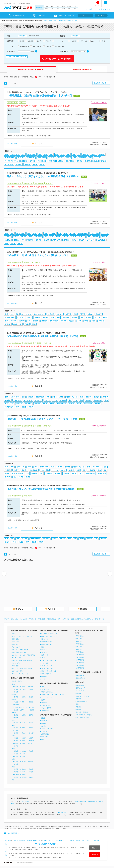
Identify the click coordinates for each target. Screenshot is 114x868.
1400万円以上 (80, 665)
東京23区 (32, 707)
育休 (90, 158)
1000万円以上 (80, 655)
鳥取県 (16, 751)
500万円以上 (80, 641)
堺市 (30, 743)
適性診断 (79, 699)
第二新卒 (72, 233)
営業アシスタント (72, 397)
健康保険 (38, 240)
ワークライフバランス (12, 161)
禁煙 (75, 158)
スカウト (86, 15)
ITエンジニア (16, 647)
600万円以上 (80, 644)
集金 (36, 467)
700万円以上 (80, 647)
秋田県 (16, 689)
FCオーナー (45, 737)
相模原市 (32, 710)
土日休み (19, 404)
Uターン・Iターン (81, 701)
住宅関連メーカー (47, 642)
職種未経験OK (80, 675)
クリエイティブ (17, 658)
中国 (58, 9)
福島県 (31, 689)
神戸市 (16, 746)
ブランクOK (91, 240)
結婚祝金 (104, 237)
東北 (52, 6)
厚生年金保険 (70, 161)
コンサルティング (47, 666)
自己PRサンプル (81, 691)
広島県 (16, 754)
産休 (46, 237)
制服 (6, 321)
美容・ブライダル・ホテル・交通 (22, 668)
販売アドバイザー (39, 314)
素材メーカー (45, 639)
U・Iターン (52, 158)
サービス (44, 650)
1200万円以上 (80, 660)
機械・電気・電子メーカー (49, 636)
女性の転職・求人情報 (83, 718)
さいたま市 (24, 707)
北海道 (46, 6)
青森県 (16, 687)
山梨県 (24, 715)
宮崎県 (31, 772)
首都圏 (63, 6)
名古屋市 (32, 733)
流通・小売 (45, 655)
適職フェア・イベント (83, 696)
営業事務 (68, 467)
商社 (43, 647)
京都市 (16, 743)
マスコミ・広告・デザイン (49, 660)
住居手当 (19, 164)
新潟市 (16, 718)
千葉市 (16, 707)
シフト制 (97, 158)
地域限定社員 (101, 240)
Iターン (68, 158)
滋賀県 (16, 738)
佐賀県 (24, 769)
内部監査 (85, 154)
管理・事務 (15, 666)
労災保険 (88, 161)
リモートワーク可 (47, 697)
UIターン (8, 237)
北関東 (58, 6)
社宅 (89, 237)
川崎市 (22, 710)
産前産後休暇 (98, 400)
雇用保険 (79, 161)
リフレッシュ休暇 (17, 474)
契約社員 (44, 721)
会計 (51, 154)
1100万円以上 (80, 657)
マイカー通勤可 (46, 708)
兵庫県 (16, 741)
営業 (6, 154)
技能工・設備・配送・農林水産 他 (22, 660)
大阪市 (24, 743)
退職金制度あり (46, 711)
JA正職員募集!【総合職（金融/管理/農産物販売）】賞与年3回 (39, 96)
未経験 (74, 240)
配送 (12, 539)
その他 (43, 679)
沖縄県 (24, 775)
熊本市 (31, 777)
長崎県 (31, 769)
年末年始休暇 (42, 161)
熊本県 (16, 772)
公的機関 (44, 677)
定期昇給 (89, 539)
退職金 (58, 237)
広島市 (24, 756)
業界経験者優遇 (10, 158)
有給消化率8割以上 (47, 692)
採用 (62, 154)
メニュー (106, 6)
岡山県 (31, 751)
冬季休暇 (33, 161)
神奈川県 (17, 705)
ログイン (97, 6)
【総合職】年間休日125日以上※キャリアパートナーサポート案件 (42, 419)
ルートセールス (26, 314)
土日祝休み (28, 404)
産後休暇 (75, 318)
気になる (101, 15)
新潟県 (16, 715)
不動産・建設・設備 (47, 668)
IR (79, 154)
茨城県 (16, 697)
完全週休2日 (31, 158)
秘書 (60, 233)
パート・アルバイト (47, 729)
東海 (46, 9)
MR (12, 314)
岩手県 (24, 687)
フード (43, 658)
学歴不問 (82, 314)
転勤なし (94, 154)
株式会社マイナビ (28, 801)
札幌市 (20, 681)
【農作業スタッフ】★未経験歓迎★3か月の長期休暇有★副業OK (41, 489)
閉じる (95, 848)
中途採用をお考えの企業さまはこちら (99, 9)
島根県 (24, 751)
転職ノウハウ (42, 15)
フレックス (21, 158)
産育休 (93, 321)
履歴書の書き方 (81, 688)
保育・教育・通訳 (17, 671)
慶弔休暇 (27, 164)
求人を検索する (18, 15)
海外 (75, 9)
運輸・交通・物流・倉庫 (49, 671)
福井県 (31, 723)
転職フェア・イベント (66, 15)
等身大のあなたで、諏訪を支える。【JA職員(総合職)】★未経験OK (43, 176)
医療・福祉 (15, 639)
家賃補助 (46, 318)
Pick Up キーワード (20, 841)
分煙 (58, 318)
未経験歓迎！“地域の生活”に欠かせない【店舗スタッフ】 (38, 255)
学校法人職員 (32, 154)
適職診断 (79, 710)
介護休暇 (22, 321)
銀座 (6, 467)
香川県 (24, 761)
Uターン (61, 158)
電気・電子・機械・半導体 (20, 650)
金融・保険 (45, 663)
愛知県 (31, 728)
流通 (17, 314)
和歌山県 (32, 741)
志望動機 (79, 693)
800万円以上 (80, 649)
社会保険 (60, 161)
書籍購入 (16, 240)
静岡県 (24, 728)
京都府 (24, 738)
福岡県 (16, 769)
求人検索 (8, 841)
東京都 (31, 702)
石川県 (24, 723)
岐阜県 (16, 728)
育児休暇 (103, 161)
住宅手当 (65, 237)
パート (81, 474)
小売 (23, 397)
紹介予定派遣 (45, 734)
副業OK (44, 700)
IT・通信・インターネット (49, 634)
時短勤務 (96, 237)
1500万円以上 (80, 668)
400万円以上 (80, 639)
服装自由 (44, 703)
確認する (95, 855)
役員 (43, 739)
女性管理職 (83, 158)
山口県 (24, 754)
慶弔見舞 (81, 240)
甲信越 (39, 8)
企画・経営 (15, 642)
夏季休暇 (24, 161)
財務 (45, 154)
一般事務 (53, 233)
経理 (29, 233)
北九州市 (24, 777)
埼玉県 (16, 702)
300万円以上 (80, 636)
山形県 (24, 689)
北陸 (75, 6)
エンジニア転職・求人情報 (84, 715)
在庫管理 (68, 314)
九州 (69, 9)
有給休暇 (52, 161)
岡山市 (16, 756)
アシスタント (97, 467)
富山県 (16, 723)
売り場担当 (51, 314)
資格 (77, 704)
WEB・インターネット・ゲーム (21, 674)
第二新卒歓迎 (45, 689)
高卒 (6, 243)
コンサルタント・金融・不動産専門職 (23, 655)
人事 (48, 397)
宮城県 (31, 687)
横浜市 (16, 710)
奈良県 (24, 741)
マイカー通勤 (42, 158)
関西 (52, 9)
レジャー (44, 652)
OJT (23, 240)
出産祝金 (8, 240)
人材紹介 (44, 726)
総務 (57, 154)
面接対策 (79, 707)
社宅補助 (37, 318)
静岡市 (16, 733)
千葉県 (22, 702)
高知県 (16, 764)
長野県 (42, 164)
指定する (23, 36)
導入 (23, 154)
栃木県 (24, 697)
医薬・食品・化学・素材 (19, 652)
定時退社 (102, 154)
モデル (30, 467)
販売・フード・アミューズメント (22, 636)
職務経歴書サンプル (82, 685)
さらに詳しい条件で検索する (17, 57)
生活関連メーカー (47, 644)
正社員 (96, 161)
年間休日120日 (61, 404)
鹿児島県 (17, 775)
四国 (63, 9)
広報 (74, 154)
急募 (65, 233)
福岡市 (16, 777)
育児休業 (89, 318)
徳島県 (16, 761)
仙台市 (16, 692)
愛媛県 (31, 761)
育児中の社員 (9, 164)
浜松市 (24, 733)
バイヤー (60, 314)
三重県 (16, 730)
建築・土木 (15, 644)
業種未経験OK (80, 678)
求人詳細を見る (13, 144)
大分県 (24, 772)
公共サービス (15, 154)
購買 (40, 154)
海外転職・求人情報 (82, 712)
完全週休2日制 (46, 705)
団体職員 (30, 397)
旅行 (12, 233)
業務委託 (44, 723)
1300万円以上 (80, 663)
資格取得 (23, 237)
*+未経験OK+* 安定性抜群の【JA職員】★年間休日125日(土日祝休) (42, 336)
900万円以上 (80, 652)
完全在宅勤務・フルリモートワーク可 (53, 695)
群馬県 (31, 697)
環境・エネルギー (47, 674)
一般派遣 (44, 731)
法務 (68, 154)
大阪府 (31, 738)
